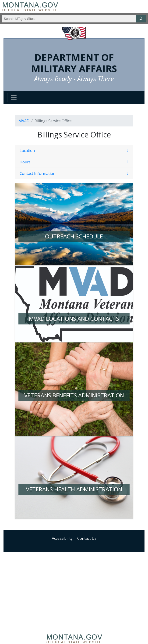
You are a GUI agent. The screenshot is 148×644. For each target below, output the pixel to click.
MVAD (24, 121)
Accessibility (62, 538)
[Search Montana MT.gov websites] (74, 19)
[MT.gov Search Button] (141, 19)
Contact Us (87, 538)
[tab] (74, 151)
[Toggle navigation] (14, 97)
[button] (74, 151)
